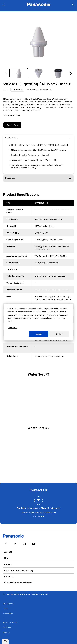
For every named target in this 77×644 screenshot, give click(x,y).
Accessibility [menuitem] (8, 613)
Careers (8, 564)
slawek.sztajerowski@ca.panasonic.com (38, 512)
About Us (9, 552)
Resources (38, 178)
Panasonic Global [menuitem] (10, 622)
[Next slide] (71, 73)
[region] (38, 281)
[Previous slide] (6, 73)
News (7, 558)
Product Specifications (39, 89)
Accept (39, 334)
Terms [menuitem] (5, 608)
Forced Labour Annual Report (18, 583)
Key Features (38, 138)
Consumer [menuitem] (7, 627)
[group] (19, 73)
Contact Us (9, 577)
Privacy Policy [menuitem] (9, 604)
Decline (59, 334)
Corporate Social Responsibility (19, 570)
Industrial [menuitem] (7, 632)
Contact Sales (12, 125)
